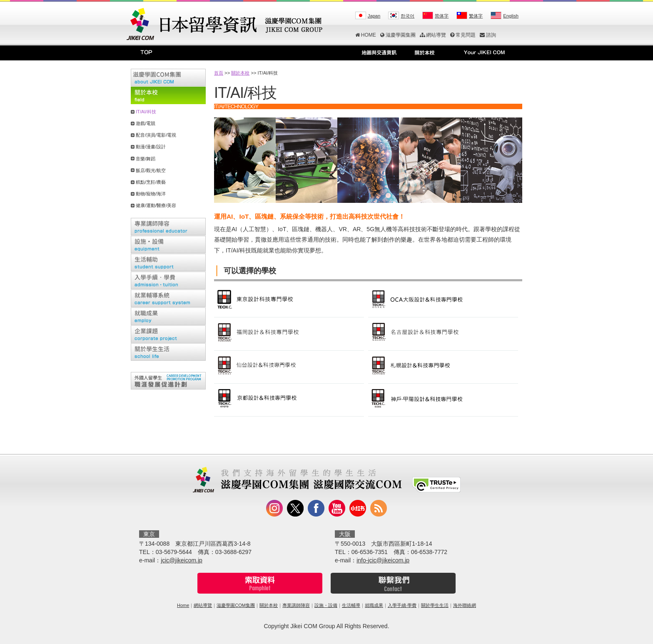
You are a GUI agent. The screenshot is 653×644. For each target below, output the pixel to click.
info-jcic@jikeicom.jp (383, 560)
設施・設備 (326, 605)
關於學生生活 (435, 605)
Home (183, 605)
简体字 (442, 16)
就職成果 (374, 605)
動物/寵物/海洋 (151, 194)
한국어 (408, 16)
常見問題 (463, 35)
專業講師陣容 (296, 605)
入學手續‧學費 (402, 605)
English (511, 16)
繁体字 (476, 16)
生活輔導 (351, 605)
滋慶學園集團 (398, 35)
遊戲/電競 (146, 123)
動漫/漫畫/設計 (151, 147)
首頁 (219, 73)
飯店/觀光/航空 (151, 170)
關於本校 (240, 73)
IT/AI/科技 (146, 112)
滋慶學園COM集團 (236, 605)
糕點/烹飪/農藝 (151, 182)
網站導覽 (433, 35)
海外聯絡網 (465, 605)
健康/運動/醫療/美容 (156, 205)
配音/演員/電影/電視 (156, 135)
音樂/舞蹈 (146, 159)
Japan (374, 16)
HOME (366, 35)
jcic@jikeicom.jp (182, 560)
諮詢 (488, 35)
